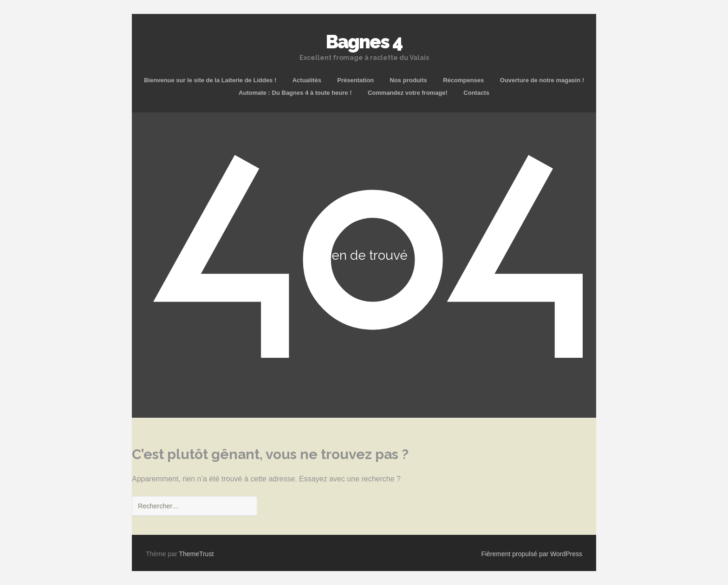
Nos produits (409, 80)
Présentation (355, 80)
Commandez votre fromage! (408, 93)
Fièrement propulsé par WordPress (532, 554)
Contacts (476, 93)
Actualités (307, 80)
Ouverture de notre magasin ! (542, 80)
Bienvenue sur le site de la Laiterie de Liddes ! (210, 80)
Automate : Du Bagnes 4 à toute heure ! (295, 93)
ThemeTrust (196, 554)
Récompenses (463, 80)
